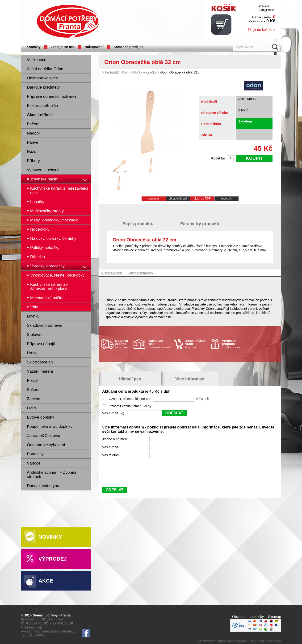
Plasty (32, 381)
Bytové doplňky (40, 417)
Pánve (33, 142)
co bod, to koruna (233, 344)
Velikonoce (37, 60)
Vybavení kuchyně (43, 170)
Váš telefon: (111, 455)
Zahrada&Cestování (45, 436)
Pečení (33, 124)
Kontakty (34, 47)
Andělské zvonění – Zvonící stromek (52, 475)
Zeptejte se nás (63, 47)
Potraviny (35, 454)
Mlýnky (33, 316)
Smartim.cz (274, 641)
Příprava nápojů (41, 344)
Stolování (35, 335)
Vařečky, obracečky (144, 73)
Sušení (33, 390)
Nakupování (94, 47)
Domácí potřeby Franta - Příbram (68, 21)
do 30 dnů (197, 344)
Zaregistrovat (267, 10)
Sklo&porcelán (40, 362)
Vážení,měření (40, 371)
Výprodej (53, 559)
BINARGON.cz (245, 641)
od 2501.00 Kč (124, 344)
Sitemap (275, 617)
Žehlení (34, 399)
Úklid (31, 408)
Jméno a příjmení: (116, 439)
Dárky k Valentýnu (43, 486)
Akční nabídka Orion (45, 69)
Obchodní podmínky (248, 617)
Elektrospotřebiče (42, 106)
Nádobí (33, 133)
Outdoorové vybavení (46, 445)
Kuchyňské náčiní (43, 179)
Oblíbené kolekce (42, 78)
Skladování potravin (44, 325)
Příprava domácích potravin (51, 96)
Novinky (50, 537)
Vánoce (34, 463)
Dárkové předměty (43, 87)
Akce (46, 581)
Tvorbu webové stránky (211, 641)
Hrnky (32, 353)
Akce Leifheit (39, 115)
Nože (32, 152)
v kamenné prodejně (160, 344)
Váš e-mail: (111, 447)
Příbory (33, 161)
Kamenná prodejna (128, 47)
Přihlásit (264, 6)
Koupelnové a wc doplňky (50, 426)
